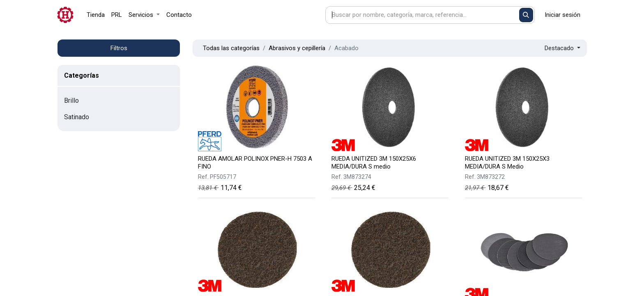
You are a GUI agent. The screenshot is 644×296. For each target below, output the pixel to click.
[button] (562, 48)
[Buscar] (526, 15)
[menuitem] (96, 15)
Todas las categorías (231, 48)
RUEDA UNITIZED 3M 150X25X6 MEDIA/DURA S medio (374, 163)
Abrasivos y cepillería (297, 48)
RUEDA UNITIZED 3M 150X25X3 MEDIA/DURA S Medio (507, 163)
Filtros (119, 48)
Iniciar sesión (562, 15)
